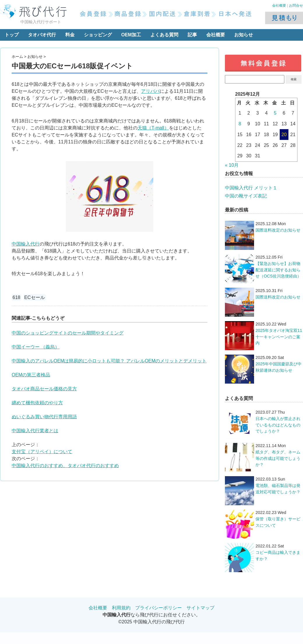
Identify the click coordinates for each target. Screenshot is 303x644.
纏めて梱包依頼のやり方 (37, 403)
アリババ (150, 91)
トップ (12, 35)
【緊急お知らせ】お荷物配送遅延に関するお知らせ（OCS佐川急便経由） (278, 270)
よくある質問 (164, 35)
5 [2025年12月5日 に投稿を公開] (275, 113)
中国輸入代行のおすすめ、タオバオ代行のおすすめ (65, 466)
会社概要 (279, 6)
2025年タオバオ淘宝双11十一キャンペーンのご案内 (279, 337)
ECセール (34, 297)
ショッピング (98, 35)
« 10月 (232, 165)
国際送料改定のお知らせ (278, 230)
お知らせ (244, 35)
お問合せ (296, 6)
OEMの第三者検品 (31, 375)
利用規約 (121, 608)
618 (16, 297)
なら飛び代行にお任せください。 (151, 615)
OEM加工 (131, 35)
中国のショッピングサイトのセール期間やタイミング (68, 333)
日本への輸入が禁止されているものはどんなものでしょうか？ (278, 425)
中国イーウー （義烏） (36, 347)
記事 (192, 35)
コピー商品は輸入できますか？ (278, 556)
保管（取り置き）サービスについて (278, 522)
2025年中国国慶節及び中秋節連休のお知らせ (279, 367)
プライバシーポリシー (158, 608)
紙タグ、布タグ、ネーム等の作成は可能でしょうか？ (278, 458)
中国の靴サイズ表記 (246, 196)
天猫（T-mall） (153, 128)
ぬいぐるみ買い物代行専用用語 (44, 417)
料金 (70, 35)
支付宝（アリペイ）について (42, 452)
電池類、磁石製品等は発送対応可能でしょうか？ (278, 489)
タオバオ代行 (42, 35)
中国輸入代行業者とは (35, 431)
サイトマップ (200, 608)
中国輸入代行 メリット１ (251, 188)
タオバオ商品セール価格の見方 (44, 389)
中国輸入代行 (26, 244)
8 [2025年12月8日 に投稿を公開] (240, 124)
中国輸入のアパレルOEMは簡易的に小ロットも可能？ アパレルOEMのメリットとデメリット (109, 361)
